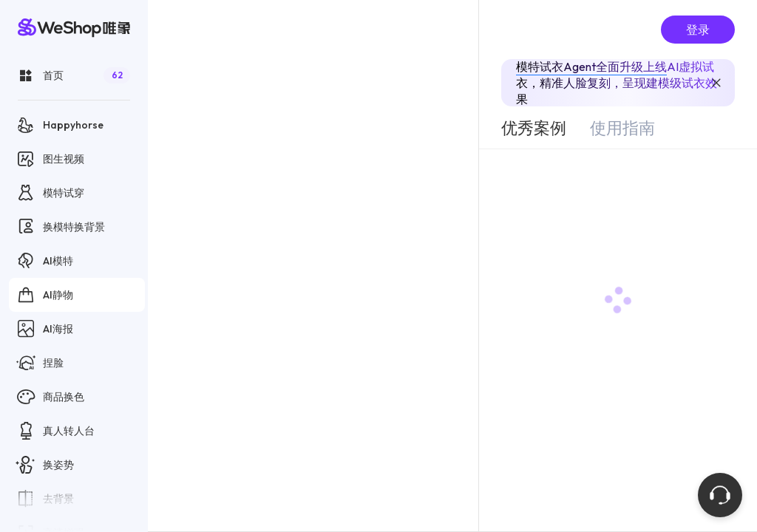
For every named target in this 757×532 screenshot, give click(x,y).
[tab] (534, 128)
